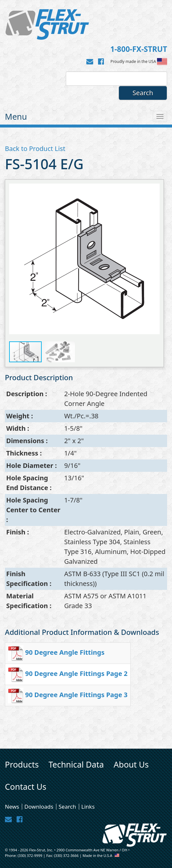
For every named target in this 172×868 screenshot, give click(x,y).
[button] (154, 259)
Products (22, 764)
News (12, 807)
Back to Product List (35, 149)
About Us (131, 764)
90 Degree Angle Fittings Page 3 (76, 695)
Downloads (39, 807)
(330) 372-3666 (66, 855)
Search (67, 807)
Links (88, 807)
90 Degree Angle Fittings (65, 652)
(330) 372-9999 (30, 855)
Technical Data (76, 764)
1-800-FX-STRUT (139, 49)
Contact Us (26, 786)
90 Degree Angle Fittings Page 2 (76, 673)
